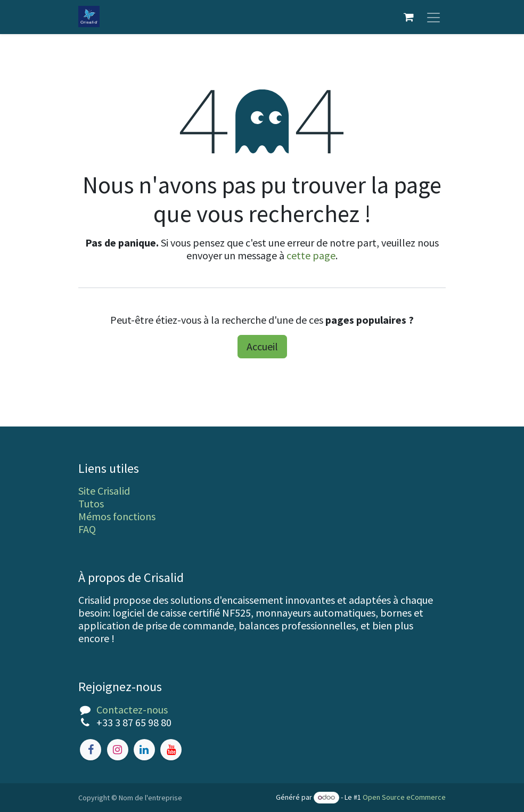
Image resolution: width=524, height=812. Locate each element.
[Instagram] (118, 750)
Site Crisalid (104, 491)
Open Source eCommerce (404, 797)
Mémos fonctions (117, 516)
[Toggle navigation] (433, 17)
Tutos (91, 503)
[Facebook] (91, 750)
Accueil (262, 346)
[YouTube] (171, 750)
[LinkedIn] (144, 750)
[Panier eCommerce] (408, 17)
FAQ (87, 529)
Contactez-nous (132, 710)
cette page (311, 255)
